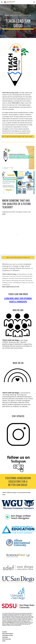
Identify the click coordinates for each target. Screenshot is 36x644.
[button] (2, 2)
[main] (18, 14)
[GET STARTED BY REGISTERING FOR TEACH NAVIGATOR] (18, 136)
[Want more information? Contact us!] (18, 257)
